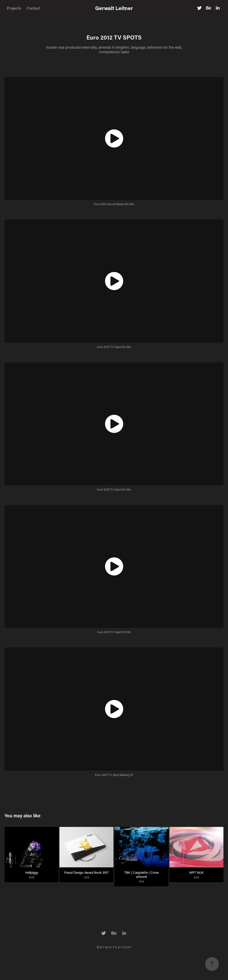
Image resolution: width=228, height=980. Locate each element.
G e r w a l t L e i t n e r (114, 947)
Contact (34, 8)
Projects (14, 8)
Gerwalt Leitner (114, 8)
